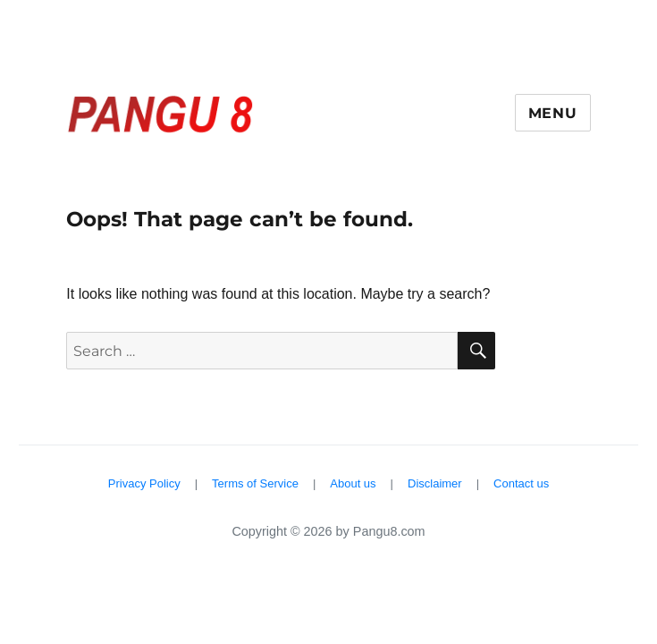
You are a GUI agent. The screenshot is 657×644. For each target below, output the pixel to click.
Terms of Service (255, 483)
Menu (553, 113)
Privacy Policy (144, 483)
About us (353, 483)
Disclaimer (435, 483)
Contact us (521, 483)
